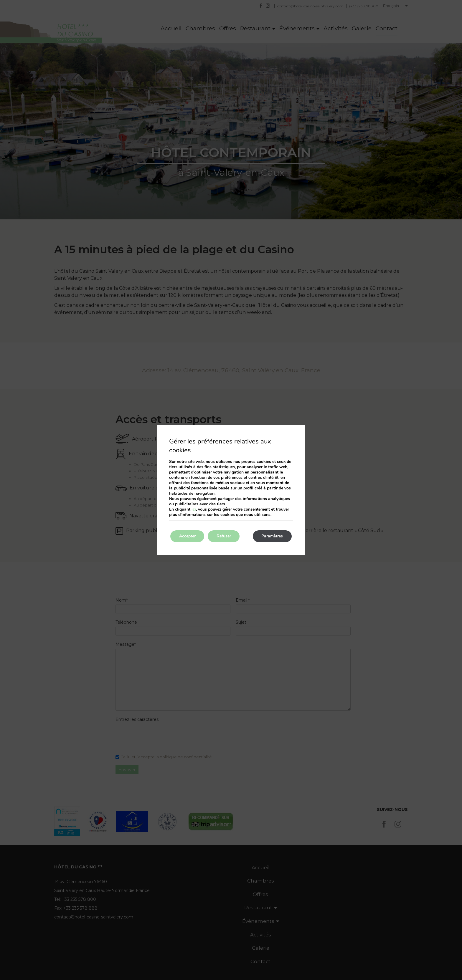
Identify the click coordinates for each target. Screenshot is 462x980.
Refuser (224, 536)
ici (194, 509)
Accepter (187, 536)
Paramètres (272, 536)
